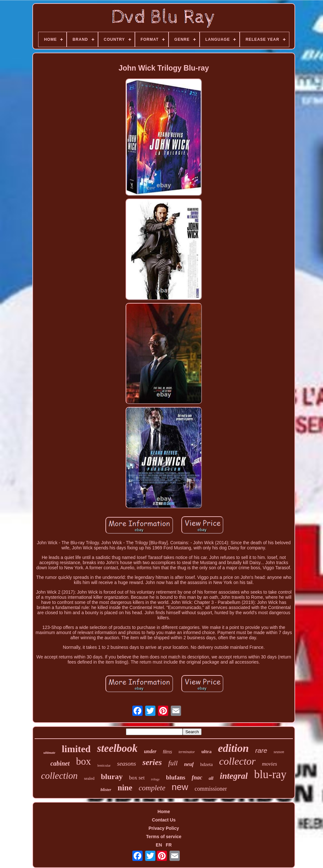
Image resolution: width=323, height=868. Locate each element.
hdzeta (207, 764)
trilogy (155, 779)
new (180, 787)
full (173, 763)
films (167, 752)
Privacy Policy (164, 828)
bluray (112, 777)
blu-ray (270, 774)
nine (125, 788)
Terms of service (164, 837)
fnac (197, 778)
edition (233, 748)
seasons (126, 764)
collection (59, 776)
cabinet (60, 763)
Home (164, 812)
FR (169, 845)
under (150, 751)
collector (237, 761)
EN (159, 845)
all (211, 778)
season (279, 752)
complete (152, 788)
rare (261, 750)
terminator (187, 752)
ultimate (49, 752)
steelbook (117, 748)
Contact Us (164, 820)
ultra (206, 752)
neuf (189, 764)
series (152, 762)
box (83, 761)
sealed (89, 778)
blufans (176, 777)
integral (234, 776)
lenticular (104, 765)
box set (137, 778)
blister (106, 790)
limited (76, 749)
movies (270, 764)
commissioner (211, 789)
